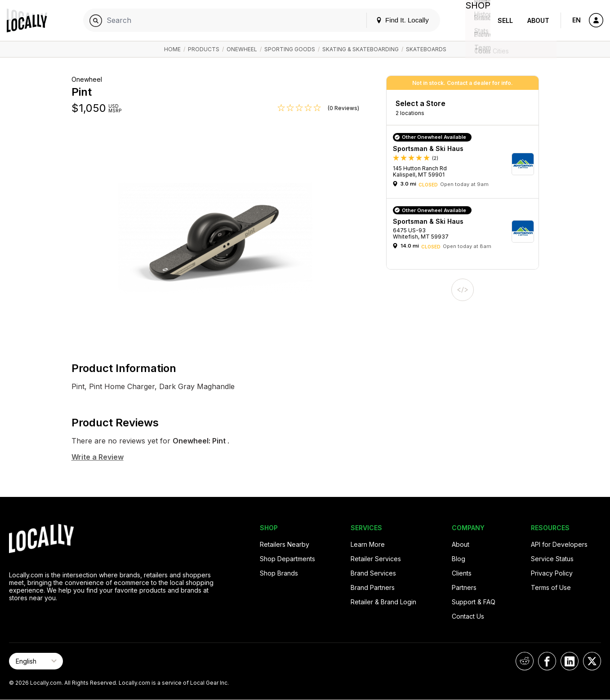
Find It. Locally (395, 20)
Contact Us (468, 616)
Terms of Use (551, 587)
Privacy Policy (552, 573)
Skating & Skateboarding (361, 49)
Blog (459, 559)
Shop (474, 20)
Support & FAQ (474, 602)
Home (172, 49)
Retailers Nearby (285, 544)
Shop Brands (279, 573)
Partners (464, 587)
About (538, 20)
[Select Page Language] (36, 661)
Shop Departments (287, 559)
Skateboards (426, 49)
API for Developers (559, 544)
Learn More (368, 544)
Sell (505, 20)
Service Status (552, 559)
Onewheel (242, 49)
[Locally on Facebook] (547, 661)
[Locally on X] (592, 661)
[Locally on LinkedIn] (570, 661)
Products (204, 49)
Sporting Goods (290, 49)
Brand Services (373, 573)
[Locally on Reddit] (525, 661)
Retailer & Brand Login (383, 602)
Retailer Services (376, 559)
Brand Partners (373, 587)
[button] (466, 164)
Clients (462, 573)
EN (577, 20)
